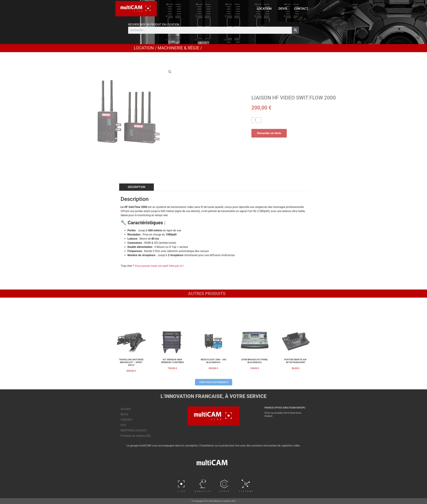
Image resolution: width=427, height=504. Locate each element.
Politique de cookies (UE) (136, 436)
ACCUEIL (126, 409)
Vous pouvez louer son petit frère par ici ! (159, 266)
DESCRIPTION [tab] (137, 187)
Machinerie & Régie (265, 48)
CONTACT (301, 9)
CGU (123, 425)
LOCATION (264, 9)
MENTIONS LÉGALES (134, 430)
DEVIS (283, 9)
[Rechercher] (295, 30)
